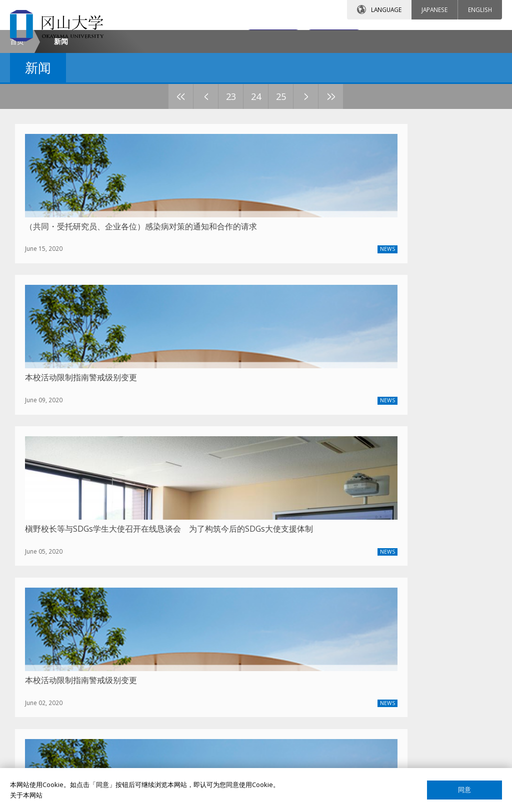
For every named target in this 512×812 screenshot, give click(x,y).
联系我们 (232, 38)
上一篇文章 (257, 539)
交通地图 (321, 38)
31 (343, 180)
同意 (464, 790)
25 (193, 180)
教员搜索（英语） (391, 622)
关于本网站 (26, 795)
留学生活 (210, 690)
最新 (103, 539)
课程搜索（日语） (391, 673)
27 (243, 180)
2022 (177, 539)
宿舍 (204, 656)
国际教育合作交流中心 (397, 690)
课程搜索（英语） (391, 656)
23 (143, 180)
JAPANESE (434, 9)
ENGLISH (480, 9)
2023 (152, 539)
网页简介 (378, 759)
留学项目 (210, 622)
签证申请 (210, 673)
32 (368, 180)
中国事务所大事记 (56, 690)
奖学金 (207, 639)
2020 (227, 539)
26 (218, 180)
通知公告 (43, 673)
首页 (17, 125)
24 (168, 180)
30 (318, 180)
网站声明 (378, 742)
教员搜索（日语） (391, 639)
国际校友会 (381, 707)
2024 (127, 539)
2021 (202, 539)
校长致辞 (43, 639)
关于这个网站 (384, 724)
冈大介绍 (43, 622)
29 (293, 180)
